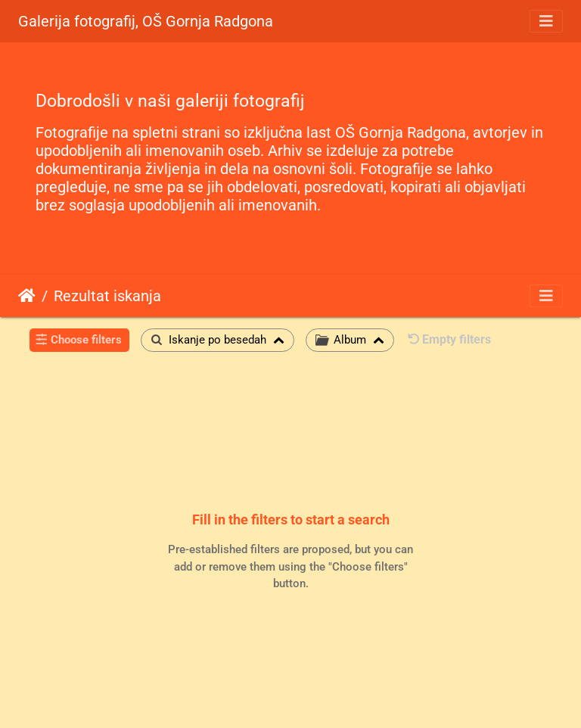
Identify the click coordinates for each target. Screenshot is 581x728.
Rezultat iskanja (107, 296)
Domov (27, 296)
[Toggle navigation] (546, 21)
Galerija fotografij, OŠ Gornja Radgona (146, 21)
